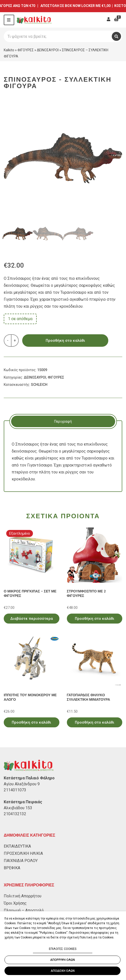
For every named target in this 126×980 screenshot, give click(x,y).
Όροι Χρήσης (15, 903)
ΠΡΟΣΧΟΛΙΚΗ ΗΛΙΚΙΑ (23, 853)
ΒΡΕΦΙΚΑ (12, 868)
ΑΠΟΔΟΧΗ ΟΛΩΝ (63, 971)
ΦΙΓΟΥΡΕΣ (26, 50)
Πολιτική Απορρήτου (23, 896)
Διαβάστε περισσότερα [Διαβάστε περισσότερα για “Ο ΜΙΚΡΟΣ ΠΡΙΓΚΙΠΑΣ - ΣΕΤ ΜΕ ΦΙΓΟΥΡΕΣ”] (32, 619)
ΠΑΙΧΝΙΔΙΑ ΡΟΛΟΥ (21, 861)
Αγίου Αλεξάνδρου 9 (22, 784)
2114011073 (15, 790)
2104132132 (15, 814)
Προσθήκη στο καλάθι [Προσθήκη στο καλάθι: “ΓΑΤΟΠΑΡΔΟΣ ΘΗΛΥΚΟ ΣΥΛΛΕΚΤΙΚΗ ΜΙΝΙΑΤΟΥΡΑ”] (95, 722)
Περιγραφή (63, 421)
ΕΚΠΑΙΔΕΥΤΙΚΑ (17, 846)
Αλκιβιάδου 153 (18, 808)
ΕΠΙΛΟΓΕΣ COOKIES (63, 949)
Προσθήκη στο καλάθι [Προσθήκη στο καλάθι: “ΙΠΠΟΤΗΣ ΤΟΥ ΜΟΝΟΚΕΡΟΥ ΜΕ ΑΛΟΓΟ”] (31, 722)
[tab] (63, 421)
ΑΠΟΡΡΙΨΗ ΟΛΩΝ (63, 960)
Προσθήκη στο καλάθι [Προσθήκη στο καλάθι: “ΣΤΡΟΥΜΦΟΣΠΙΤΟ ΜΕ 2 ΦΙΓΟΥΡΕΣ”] (95, 619)
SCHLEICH (39, 385)
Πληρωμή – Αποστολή (24, 910)
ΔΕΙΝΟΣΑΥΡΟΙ (48, 50)
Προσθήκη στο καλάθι (65, 341)
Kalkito (9, 50)
